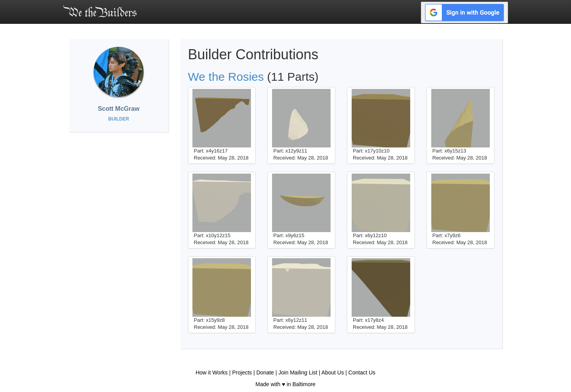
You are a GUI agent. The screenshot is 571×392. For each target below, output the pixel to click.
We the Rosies (226, 77)
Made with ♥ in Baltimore (286, 384)
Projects (242, 372)
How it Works (212, 372)
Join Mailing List (298, 372)
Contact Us (362, 372)
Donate (265, 372)
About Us (333, 372)
